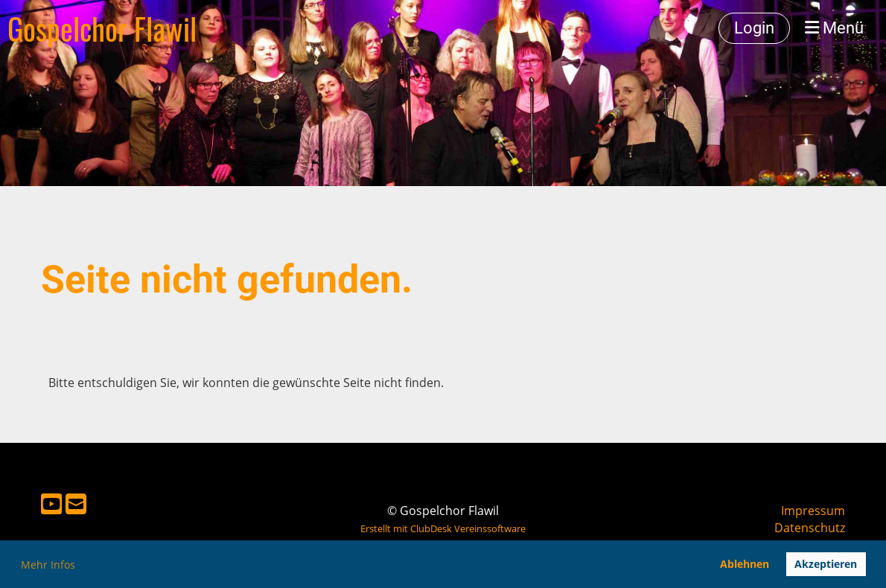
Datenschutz (810, 528)
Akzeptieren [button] (826, 564)
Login (754, 28)
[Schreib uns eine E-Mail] (76, 504)
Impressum (813, 511)
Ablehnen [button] (745, 564)
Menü (834, 28)
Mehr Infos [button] (48, 565)
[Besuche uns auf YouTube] (51, 504)
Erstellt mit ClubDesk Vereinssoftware (443, 528)
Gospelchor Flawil (102, 28)
